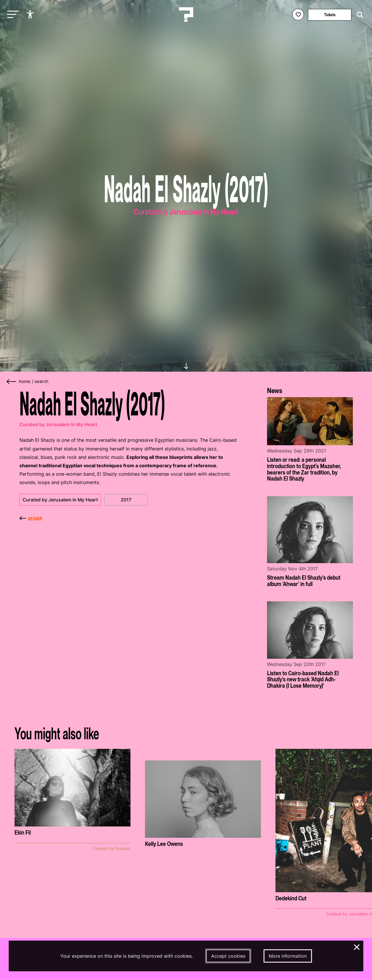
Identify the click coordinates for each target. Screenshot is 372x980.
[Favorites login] (298, 14)
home (25, 382)
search (41, 382)
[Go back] (12, 382)
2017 (126, 500)
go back (31, 518)
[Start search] (359, 15)
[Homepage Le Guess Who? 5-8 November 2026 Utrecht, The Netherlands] (186, 14)
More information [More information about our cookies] (288, 956)
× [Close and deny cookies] (357, 946)
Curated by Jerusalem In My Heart (60, 500)
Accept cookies (228, 956)
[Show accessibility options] (31, 14)
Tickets (330, 15)
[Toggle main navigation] (12, 15)
